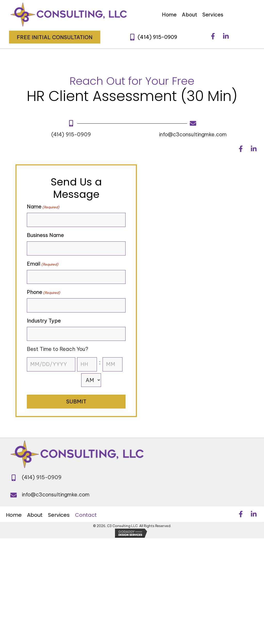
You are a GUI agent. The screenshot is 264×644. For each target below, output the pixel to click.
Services (59, 515)
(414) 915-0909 (71, 134)
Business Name (45, 235)
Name (43, 207)
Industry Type (44, 321)
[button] (55, 37)
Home (14, 515)
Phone (43, 292)
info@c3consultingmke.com (193, 134)
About (35, 515)
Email (43, 264)
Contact (86, 515)
